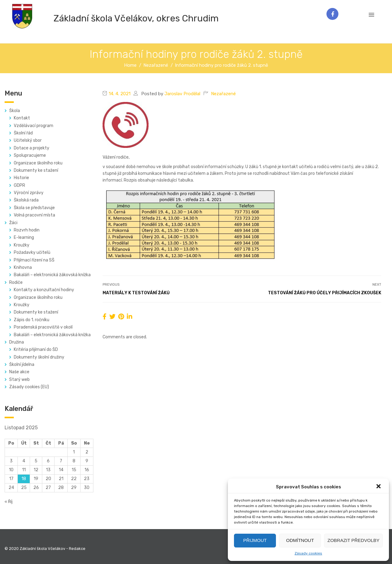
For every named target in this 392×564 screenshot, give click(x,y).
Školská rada (26, 200)
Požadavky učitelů (32, 252)
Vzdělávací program (34, 126)
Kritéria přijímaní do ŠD (36, 350)
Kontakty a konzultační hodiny (44, 290)
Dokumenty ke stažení (36, 170)
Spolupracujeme (30, 155)
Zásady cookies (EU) (29, 387)
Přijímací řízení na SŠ (34, 260)
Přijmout (255, 540)
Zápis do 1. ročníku (32, 320)
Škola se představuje (34, 208)
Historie (21, 178)
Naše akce (19, 372)
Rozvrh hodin (27, 230)
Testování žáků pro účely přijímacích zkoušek (325, 293)
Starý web (19, 380)
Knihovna (23, 267)
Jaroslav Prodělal (182, 94)
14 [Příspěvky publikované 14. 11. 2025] (61, 470)
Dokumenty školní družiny (39, 357)
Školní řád (23, 133)
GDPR (19, 185)
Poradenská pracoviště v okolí (43, 327)
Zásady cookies (308, 553)
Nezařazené (223, 94)
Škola (15, 111)
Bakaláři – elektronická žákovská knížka (52, 275)
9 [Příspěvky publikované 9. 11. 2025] (87, 461)
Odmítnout (300, 540)
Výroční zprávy (29, 193)
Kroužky (22, 245)
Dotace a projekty (32, 148)
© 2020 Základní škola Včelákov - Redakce (45, 549)
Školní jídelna (22, 365)
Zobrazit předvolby (353, 540)
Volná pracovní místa (34, 215)
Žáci (13, 223)
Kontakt (22, 118)
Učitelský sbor (28, 140)
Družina (17, 342)
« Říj (9, 502)
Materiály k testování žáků (136, 293)
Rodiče (16, 282)
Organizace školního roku (38, 163)
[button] (379, 487)
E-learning (24, 237)
